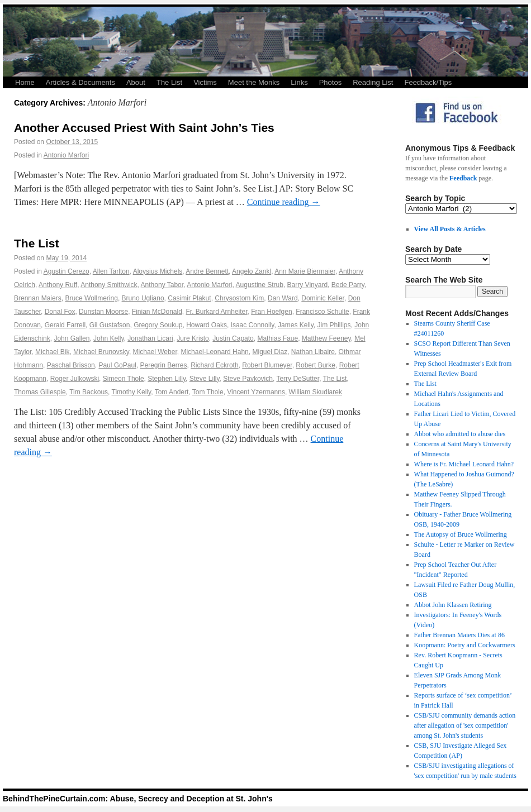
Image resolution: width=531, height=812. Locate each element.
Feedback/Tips (428, 82)
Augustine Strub (260, 285)
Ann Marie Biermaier (305, 271)
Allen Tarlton (111, 271)
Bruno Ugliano (143, 298)
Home (25, 82)
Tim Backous (89, 392)
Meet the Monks (254, 82)
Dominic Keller (323, 298)
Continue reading (284, 202)
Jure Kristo (193, 338)
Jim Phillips (334, 325)
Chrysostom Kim (239, 298)
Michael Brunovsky (101, 352)
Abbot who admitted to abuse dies (460, 434)
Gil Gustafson (110, 325)
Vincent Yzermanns (256, 392)
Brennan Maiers (38, 298)
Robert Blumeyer (267, 365)
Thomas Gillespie (40, 392)
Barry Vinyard (307, 285)
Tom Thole (208, 392)
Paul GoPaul (117, 365)
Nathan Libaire (313, 352)
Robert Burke (316, 365)
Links (299, 82)
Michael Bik (52, 352)
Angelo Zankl (252, 271)
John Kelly (108, 338)
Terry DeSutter (298, 379)
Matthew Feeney (326, 338)
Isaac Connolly (253, 325)
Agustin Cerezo (67, 271)
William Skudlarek (316, 392)
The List (169, 82)
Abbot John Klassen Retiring (453, 605)
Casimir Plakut (189, 298)
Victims (205, 82)
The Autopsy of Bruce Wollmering (461, 534)
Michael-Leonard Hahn (214, 352)
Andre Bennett (207, 271)
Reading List (373, 82)
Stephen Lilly (167, 379)
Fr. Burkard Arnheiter (217, 312)
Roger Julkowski (75, 379)
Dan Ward (283, 298)
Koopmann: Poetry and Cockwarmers (465, 645)
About (136, 82)
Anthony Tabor (162, 285)
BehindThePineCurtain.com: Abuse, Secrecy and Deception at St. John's (138, 799)
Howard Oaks (207, 325)
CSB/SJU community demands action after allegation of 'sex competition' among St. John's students (465, 725)
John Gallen (72, 338)
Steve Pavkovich (248, 379)
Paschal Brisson (71, 365)
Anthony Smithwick (109, 285)
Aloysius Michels (158, 271)
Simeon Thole (124, 379)
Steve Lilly (205, 379)
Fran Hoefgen (271, 312)
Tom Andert (172, 392)
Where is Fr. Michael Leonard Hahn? (464, 464)
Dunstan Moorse (103, 312)
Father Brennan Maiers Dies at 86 (459, 635)
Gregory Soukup (158, 325)
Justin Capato (233, 338)
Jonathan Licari (150, 338)
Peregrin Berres (163, 365)
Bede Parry (348, 285)
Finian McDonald (157, 312)
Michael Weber (155, 352)
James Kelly (296, 325)
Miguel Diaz (270, 352)
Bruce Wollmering (91, 298)
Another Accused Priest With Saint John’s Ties (144, 128)
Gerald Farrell (65, 325)
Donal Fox (60, 312)
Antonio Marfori (66, 155)
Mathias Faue (278, 338)
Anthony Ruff (58, 285)
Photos (330, 82)
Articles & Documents (80, 82)
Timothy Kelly (132, 392)
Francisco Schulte (322, 312)
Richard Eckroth (214, 365)
